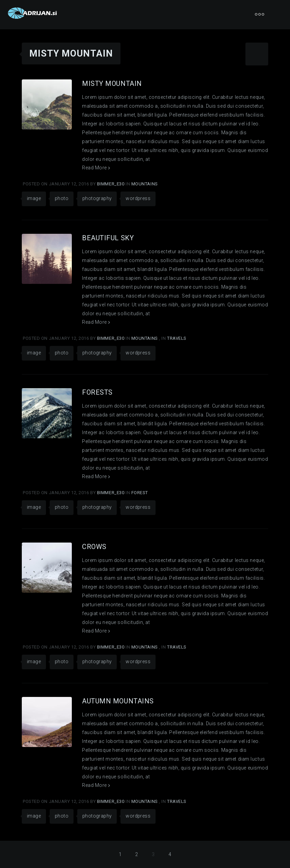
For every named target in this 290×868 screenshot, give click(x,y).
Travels (177, 338)
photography (97, 198)
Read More (96, 168)
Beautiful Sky (108, 238)
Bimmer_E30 (111, 184)
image (34, 198)
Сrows (94, 547)
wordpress (138, 198)
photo (62, 198)
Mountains (145, 184)
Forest (140, 493)
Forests (97, 392)
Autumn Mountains (118, 701)
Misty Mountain (112, 83)
